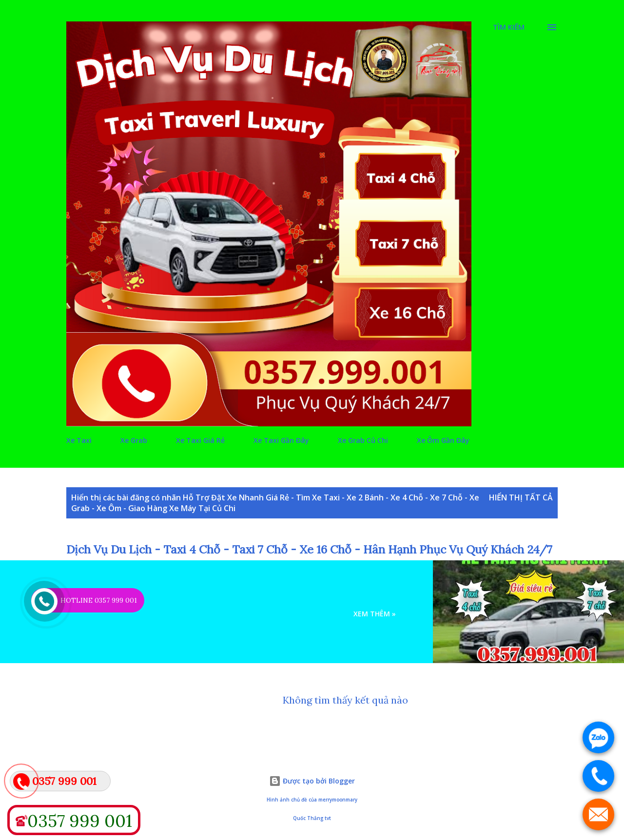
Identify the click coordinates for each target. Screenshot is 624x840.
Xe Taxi (79, 440)
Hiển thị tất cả (521, 497)
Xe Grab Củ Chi (363, 440)
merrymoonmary (338, 800)
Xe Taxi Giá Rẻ (200, 440)
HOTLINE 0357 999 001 (99, 600)
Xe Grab (134, 440)
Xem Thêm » (375, 614)
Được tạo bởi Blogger (312, 781)
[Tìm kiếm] (509, 27)
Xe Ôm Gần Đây (443, 440)
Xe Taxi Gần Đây (281, 440)
